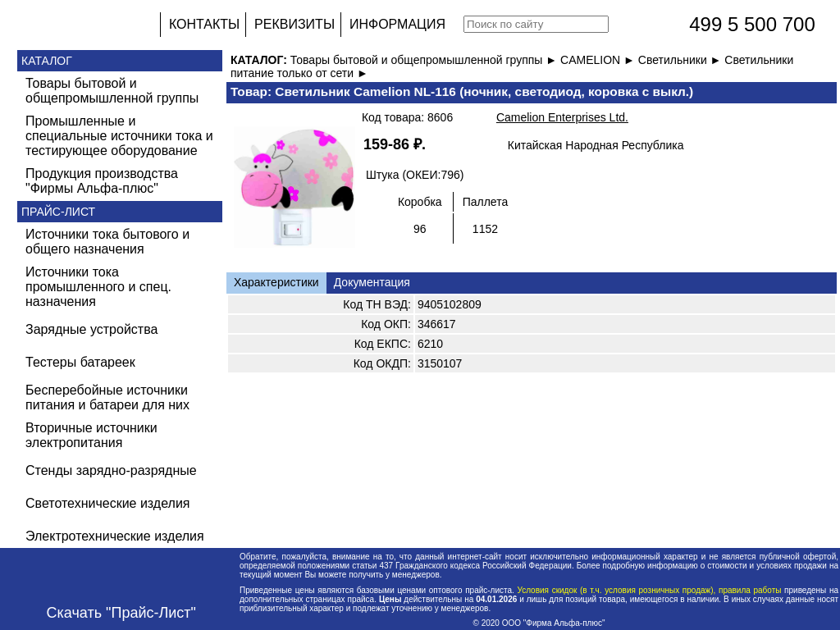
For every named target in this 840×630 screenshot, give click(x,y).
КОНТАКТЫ (204, 24)
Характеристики (276, 282)
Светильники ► (682, 60)
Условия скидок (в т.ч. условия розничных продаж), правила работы (649, 590)
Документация (372, 282)
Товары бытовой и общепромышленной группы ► (425, 60)
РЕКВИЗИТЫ (294, 24)
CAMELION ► (599, 60)
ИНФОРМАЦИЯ (397, 24)
